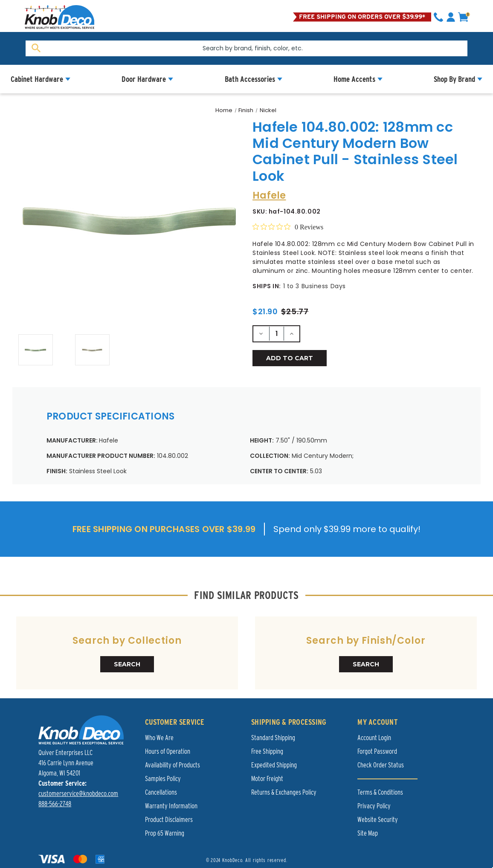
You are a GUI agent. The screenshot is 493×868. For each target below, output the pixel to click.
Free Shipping (267, 751)
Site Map (368, 833)
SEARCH (127, 664)
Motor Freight (267, 779)
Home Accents (354, 79)
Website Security (378, 820)
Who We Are (159, 738)
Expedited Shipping (274, 765)
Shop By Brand (454, 79)
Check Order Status (381, 765)
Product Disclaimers (169, 820)
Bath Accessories (250, 79)
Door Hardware (144, 79)
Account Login (374, 738)
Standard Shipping (273, 738)
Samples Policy (163, 779)
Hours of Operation (168, 751)
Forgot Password (377, 751)
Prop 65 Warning (165, 833)
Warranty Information (171, 806)
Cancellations (161, 792)
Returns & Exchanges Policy (284, 792)
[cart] (463, 17)
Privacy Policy (374, 806)
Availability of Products (173, 765)
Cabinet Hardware (37, 79)
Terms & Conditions (380, 792)
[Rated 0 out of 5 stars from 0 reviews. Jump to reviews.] (288, 227)
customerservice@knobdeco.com (78, 794)
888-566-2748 (55, 804)
